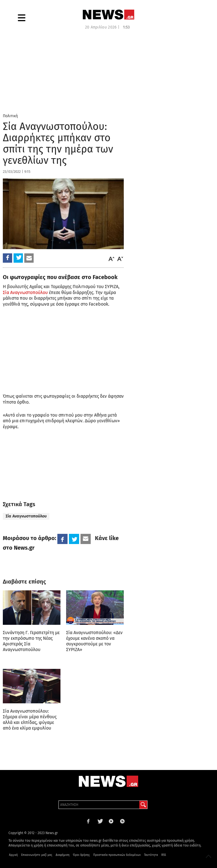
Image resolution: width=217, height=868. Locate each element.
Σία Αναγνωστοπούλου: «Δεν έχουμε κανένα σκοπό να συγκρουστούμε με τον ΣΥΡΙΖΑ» (94, 641)
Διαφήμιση (63, 855)
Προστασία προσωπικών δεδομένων (117, 855)
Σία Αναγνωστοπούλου (25, 292)
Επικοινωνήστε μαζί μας (37, 855)
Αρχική (13, 855)
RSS (164, 855)
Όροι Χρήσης (81, 855)
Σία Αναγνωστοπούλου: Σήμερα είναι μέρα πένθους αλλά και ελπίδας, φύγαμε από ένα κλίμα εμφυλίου (30, 720)
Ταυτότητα (151, 855)
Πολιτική (10, 116)
